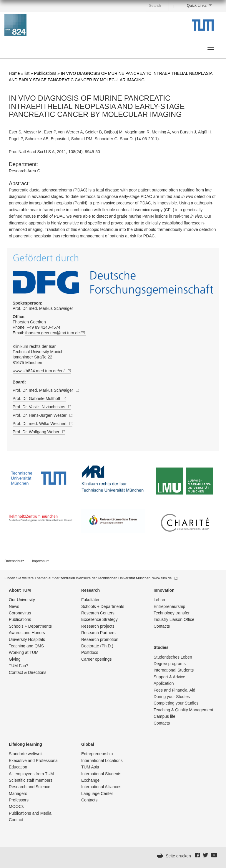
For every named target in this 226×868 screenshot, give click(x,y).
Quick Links (197, 5)
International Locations (102, 760)
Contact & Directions (28, 672)
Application (164, 683)
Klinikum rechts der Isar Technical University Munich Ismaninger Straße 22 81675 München (38, 354)
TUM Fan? (19, 666)
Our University (22, 600)
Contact (16, 820)
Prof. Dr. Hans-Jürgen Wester (43, 415)
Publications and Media (30, 813)
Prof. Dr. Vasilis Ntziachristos (42, 407)
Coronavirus (20, 613)
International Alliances (101, 787)
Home (14, 73)
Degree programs (170, 664)
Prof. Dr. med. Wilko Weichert (43, 424)
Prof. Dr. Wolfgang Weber (39, 432)
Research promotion (100, 639)
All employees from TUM (31, 774)
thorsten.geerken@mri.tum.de (55, 333)
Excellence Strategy (99, 619)
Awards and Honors (27, 633)
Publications (45, 73)
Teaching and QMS (26, 646)
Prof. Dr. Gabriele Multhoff (39, 399)
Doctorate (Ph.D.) (97, 646)
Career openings (97, 659)
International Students (174, 670)
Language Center (97, 793)
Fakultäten (91, 600)
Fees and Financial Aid (175, 690)
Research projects (98, 626)
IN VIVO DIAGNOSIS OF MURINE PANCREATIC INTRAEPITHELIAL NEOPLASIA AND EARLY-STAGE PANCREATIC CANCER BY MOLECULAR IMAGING (97, 106)
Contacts (162, 626)
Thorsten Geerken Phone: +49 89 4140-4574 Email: (63, 325)
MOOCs (16, 806)
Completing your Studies (176, 703)
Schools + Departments (30, 626)
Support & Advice (169, 677)
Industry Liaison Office (174, 619)
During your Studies (172, 697)
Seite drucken (178, 856)
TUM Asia (90, 767)
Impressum (40, 561)
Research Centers (98, 613)
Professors (19, 800)
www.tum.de (165, 578)
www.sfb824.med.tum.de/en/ (42, 371)
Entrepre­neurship (169, 606)
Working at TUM (24, 652)
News (14, 606)
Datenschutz (14, 561)
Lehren (160, 600)
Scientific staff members (31, 780)
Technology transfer (172, 613)
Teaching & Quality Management (183, 710)
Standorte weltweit (26, 754)
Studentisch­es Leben (173, 657)
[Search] (175, 5)
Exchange (90, 780)
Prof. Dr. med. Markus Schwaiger (43, 306)
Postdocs (90, 652)
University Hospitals (27, 639)
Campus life (164, 716)
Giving (15, 659)
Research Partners (98, 633)
